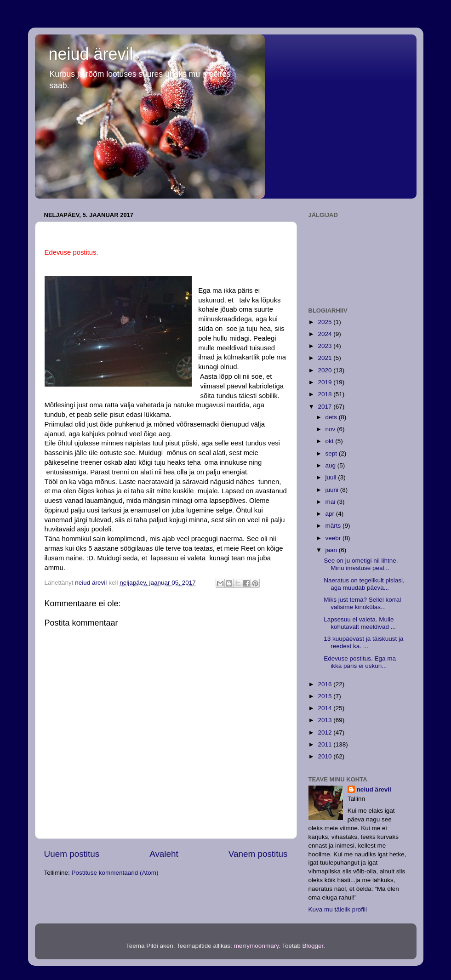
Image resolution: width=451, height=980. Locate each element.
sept (332, 453)
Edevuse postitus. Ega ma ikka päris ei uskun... (360, 662)
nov (331, 429)
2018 (325, 394)
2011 (325, 744)
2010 (325, 756)
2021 (325, 358)
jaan (332, 550)
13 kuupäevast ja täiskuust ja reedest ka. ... (363, 642)
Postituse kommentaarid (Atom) (115, 873)
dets (332, 417)
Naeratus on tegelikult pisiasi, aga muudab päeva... (364, 584)
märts (334, 526)
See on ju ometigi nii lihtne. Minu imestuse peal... (361, 564)
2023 (325, 346)
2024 (325, 334)
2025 (325, 322)
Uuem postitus (72, 854)
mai (331, 502)
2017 (325, 407)
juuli (332, 477)
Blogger (313, 946)
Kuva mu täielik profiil (338, 909)
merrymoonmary (256, 946)
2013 (325, 720)
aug (331, 465)
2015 (325, 696)
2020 (325, 370)
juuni (333, 490)
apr (331, 514)
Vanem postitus (258, 854)
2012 (325, 732)
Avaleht (164, 854)
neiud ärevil (91, 54)
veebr (334, 538)
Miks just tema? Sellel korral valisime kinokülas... (362, 603)
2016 (325, 684)
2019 (325, 382)
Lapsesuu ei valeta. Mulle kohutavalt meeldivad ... (360, 623)
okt (331, 441)
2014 (325, 708)
